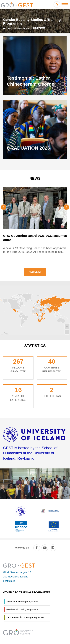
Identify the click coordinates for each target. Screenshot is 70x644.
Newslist (35, 272)
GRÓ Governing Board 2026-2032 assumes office (35, 238)
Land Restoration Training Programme (25, 617)
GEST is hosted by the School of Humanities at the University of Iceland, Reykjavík (30, 453)
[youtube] (45, 548)
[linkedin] (53, 548)
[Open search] (57, 5)
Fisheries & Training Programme (22, 602)
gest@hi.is (9, 581)
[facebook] (37, 548)
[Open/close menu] (65, 5)
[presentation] (9, 207)
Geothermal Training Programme (22, 609)
